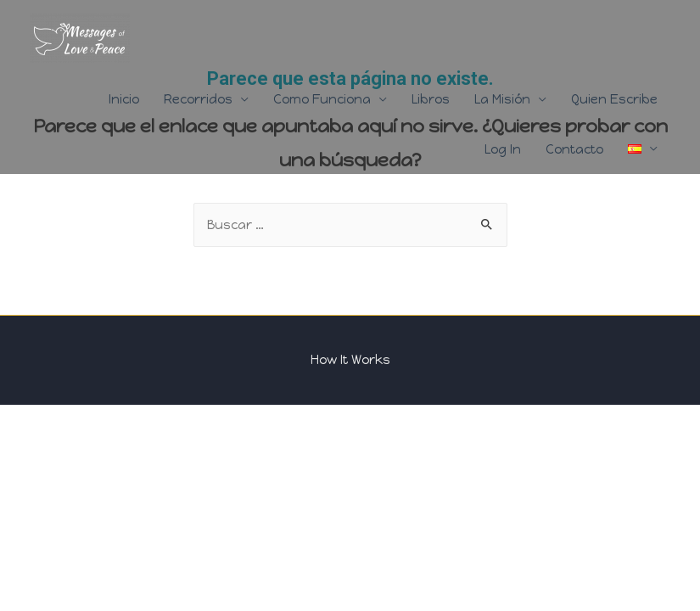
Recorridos (198, 99)
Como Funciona (322, 99)
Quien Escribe (614, 99)
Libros (431, 99)
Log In (503, 149)
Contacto (574, 149)
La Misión (502, 99)
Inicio (124, 99)
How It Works (350, 360)
